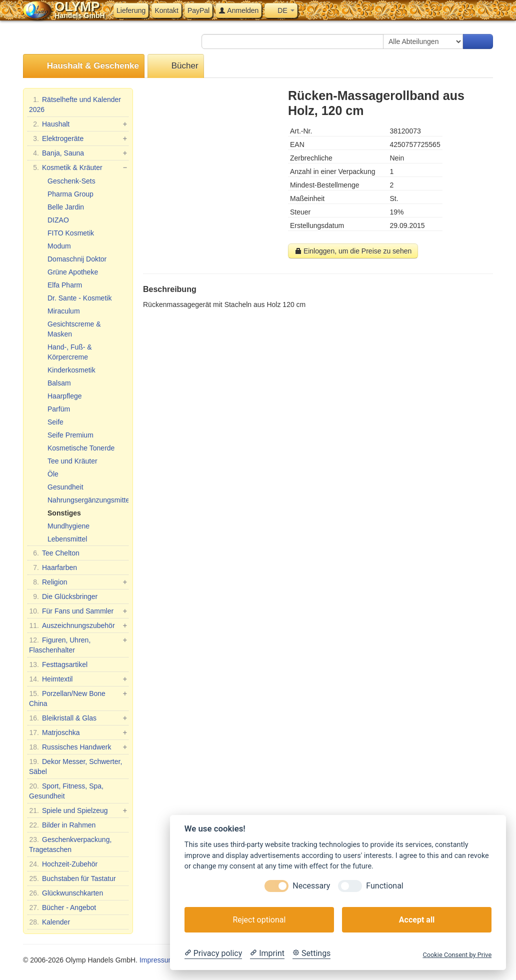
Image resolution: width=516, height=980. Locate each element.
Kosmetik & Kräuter (78, 167)
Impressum (157, 960)
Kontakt (166, 10)
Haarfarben (53, 567)
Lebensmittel (67, 539)
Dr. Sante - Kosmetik (79, 298)
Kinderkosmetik (71, 370)
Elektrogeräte (78, 138)
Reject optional (259, 920)
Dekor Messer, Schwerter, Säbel (75, 766)
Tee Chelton (54, 553)
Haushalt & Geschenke (84, 66)
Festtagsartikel (58, 664)
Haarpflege (65, 396)
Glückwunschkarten (66, 893)
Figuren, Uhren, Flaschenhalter (78, 644)
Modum (59, 246)
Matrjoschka (78, 732)
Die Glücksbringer (63, 596)
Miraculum (64, 311)
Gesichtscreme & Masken (74, 329)
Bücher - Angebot (62, 907)
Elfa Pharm (65, 285)
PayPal (198, 10)
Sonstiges (64, 513)
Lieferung (131, 10)
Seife (55, 422)
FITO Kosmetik (71, 233)
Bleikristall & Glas (78, 718)
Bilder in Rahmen (62, 825)
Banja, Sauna (78, 153)
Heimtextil (78, 679)
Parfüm (59, 409)
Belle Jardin (66, 207)
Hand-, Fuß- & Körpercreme (70, 352)
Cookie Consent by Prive (457, 955)
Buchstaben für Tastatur (72, 878)
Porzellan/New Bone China (78, 698)
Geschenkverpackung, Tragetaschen (70, 844)
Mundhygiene (68, 526)
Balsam (59, 383)
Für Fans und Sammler (78, 611)
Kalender (49, 922)
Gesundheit (65, 487)
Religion (78, 582)
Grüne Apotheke (73, 272)
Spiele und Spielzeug (78, 810)
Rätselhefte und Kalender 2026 (75, 104)
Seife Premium (70, 435)
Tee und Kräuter (72, 461)
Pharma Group (70, 194)
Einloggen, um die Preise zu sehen (353, 251)
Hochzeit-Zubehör (63, 864)
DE (281, 10)
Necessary (311, 886)
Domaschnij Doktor (77, 259)
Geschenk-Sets (71, 181)
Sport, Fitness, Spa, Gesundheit (66, 790)
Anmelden (238, 10)
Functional (384, 886)
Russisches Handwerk (78, 747)
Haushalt (78, 124)
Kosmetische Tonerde (81, 448)
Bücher (176, 66)
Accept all (417, 920)
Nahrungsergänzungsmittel (88, 500)
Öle (53, 474)
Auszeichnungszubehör (78, 625)
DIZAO (58, 220)
